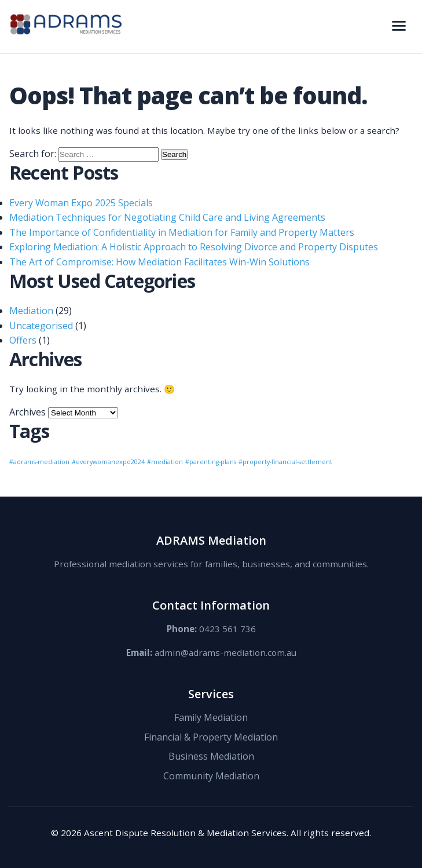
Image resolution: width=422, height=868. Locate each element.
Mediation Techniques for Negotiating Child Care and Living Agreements (167, 217)
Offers (23, 340)
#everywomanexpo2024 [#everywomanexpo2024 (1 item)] (108, 462)
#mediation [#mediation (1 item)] (165, 462)
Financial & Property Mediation (211, 737)
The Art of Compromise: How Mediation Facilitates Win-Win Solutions (159, 262)
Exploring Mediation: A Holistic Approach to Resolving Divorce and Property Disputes (194, 247)
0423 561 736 (227, 629)
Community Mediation (211, 776)
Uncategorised (41, 326)
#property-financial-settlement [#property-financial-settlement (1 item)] (285, 462)
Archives (27, 412)
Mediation (31, 311)
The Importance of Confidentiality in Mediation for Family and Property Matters (182, 232)
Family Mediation (211, 717)
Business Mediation (211, 756)
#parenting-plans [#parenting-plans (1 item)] (211, 462)
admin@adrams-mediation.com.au (225, 652)
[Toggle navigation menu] (399, 27)
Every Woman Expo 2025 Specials (81, 203)
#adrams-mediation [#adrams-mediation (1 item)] (39, 462)
